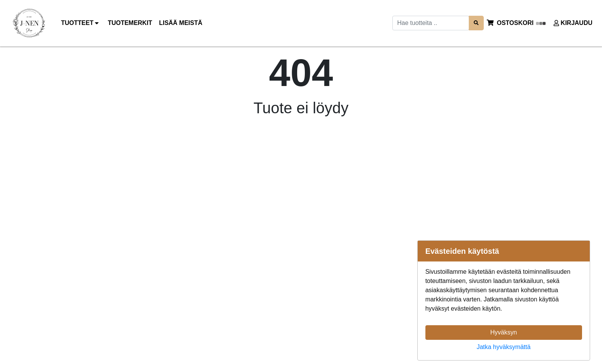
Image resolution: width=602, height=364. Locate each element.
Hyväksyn (504, 332)
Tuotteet (81, 23)
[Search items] (476, 23)
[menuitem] (131, 23)
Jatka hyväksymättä (504, 347)
